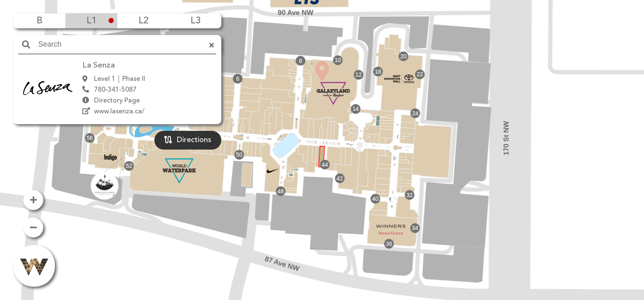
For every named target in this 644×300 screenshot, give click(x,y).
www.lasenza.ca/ (119, 112)
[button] (322, 138)
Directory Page (117, 101)
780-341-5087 (115, 90)
